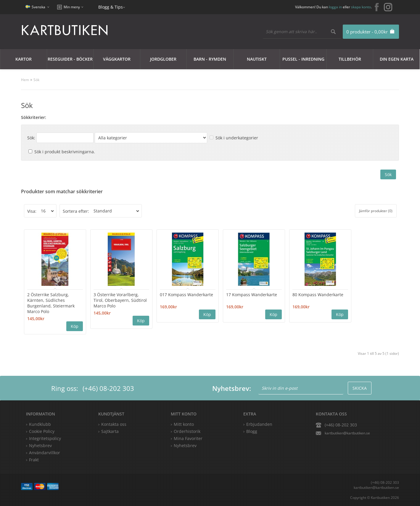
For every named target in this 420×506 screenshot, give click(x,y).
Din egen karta (397, 59)
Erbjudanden (259, 424)
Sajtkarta (110, 431)
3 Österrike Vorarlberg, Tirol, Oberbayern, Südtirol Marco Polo (120, 300)
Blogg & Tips (111, 7)
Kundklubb (40, 424)
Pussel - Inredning (303, 59)
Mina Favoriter (188, 438)
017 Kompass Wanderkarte (186, 295)
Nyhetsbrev (185, 445)
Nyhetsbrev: (232, 388)
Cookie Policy (42, 431)
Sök (36, 80)
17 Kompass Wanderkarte (252, 295)
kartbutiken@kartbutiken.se (347, 433)
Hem (25, 80)
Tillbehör (350, 59)
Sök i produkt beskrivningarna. (65, 152)
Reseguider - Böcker (70, 59)
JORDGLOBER (163, 59)
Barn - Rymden (210, 59)
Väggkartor (117, 59)
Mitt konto (184, 424)
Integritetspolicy (45, 438)
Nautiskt (257, 59)
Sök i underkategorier (237, 138)
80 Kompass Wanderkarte (318, 295)
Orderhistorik (187, 431)
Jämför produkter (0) (376, 211)
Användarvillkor (45, 453)
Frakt (34, 460)
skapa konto (361, 7)
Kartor (24, 59)
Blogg (252, 431)
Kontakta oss (114, 424)
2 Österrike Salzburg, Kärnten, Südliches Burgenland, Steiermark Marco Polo (51, 303)
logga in (335, 7)
